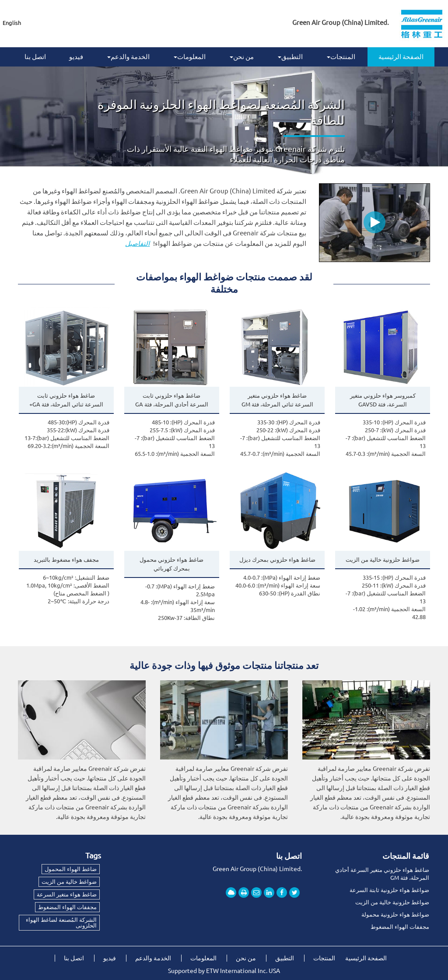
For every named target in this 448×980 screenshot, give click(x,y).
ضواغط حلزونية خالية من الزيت (383, 560)
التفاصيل (137, 243)
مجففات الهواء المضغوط (400, 927)
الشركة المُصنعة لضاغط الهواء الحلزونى (61, 922)
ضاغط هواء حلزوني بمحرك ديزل (277, 560)
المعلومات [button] (190, 57)
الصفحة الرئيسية (401, 57)
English (12, 23)
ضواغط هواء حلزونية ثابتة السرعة (389, 890)
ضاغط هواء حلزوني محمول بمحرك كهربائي (171, 564)
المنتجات (324, 958)
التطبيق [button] (290, 57)
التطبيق (285, 958)
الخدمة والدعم (153, 958)
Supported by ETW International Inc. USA (224, 971)
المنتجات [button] (341, 57)
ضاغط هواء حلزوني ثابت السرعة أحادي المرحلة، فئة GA (172, 400)
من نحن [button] (242, 57)
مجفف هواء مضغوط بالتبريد (66, 560)
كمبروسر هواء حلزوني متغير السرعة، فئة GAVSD (383, 400)
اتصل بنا (35, 57)
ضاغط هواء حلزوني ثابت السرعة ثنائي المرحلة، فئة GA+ (66, 400)
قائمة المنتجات (406, 856)
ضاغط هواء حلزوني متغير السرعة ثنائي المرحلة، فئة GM (277, 400)
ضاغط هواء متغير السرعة (67, 894)
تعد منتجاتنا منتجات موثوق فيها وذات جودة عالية (224, 665)
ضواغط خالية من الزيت (69, 882)
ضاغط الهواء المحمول (71, 869)
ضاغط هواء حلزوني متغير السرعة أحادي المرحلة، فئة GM (382, 874)
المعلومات (203, 958)
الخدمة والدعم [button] (128, 57)
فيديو (76, 57)
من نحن (246, 958)
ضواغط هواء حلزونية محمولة (395, 914)
